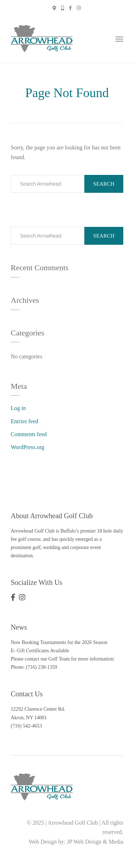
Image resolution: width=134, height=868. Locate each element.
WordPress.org (28, 447)
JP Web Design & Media (95, 842)
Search (104, 184)
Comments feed (29, 434)
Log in (18, 408)
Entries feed (24, 421)
